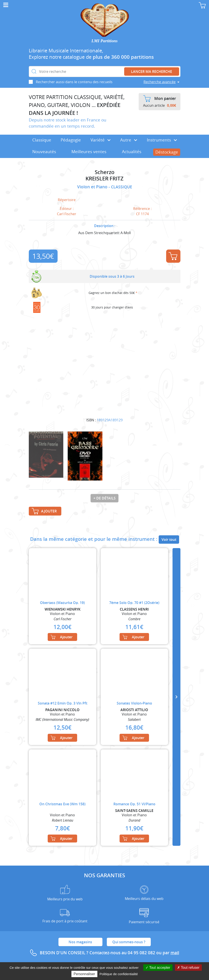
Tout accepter (158, 968)
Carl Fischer (67, 214)
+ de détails (104, 498)
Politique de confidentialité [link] (119, 974)
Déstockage (167, 152)
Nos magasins (80, 942)
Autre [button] (129, 140)
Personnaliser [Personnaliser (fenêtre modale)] (84, 974)
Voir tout (169, 540)
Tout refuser (188, 968)
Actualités (132, 152)
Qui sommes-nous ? (129, 942)
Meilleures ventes (89, 152)
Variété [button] (101, 140)
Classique (42, 140)
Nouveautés (44, 152)
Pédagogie (71, 140)
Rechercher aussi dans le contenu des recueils (74, 82)
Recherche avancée (160, 82)
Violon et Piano (93, 187)
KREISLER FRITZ (104, 179)
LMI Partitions (104, 41)
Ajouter (173, 256)
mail (175, 953)
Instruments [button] (162, 140)
